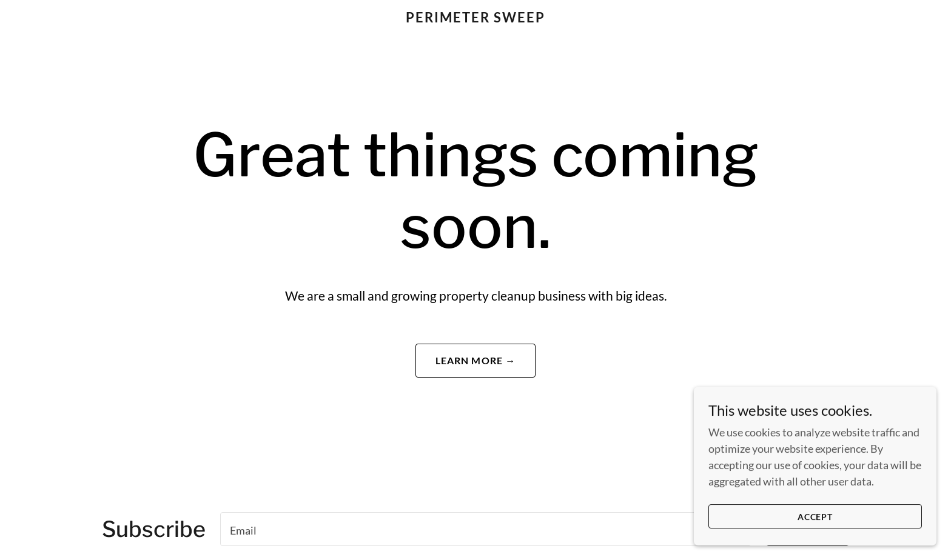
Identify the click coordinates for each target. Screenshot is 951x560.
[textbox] (486, 529)
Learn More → (476, 360)
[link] (476, 18)
